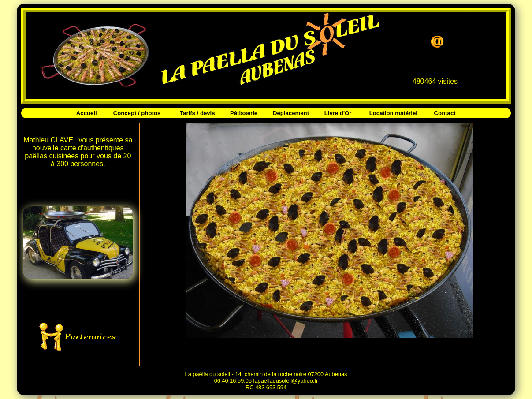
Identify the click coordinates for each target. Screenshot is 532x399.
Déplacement (291, 113)
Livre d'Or (338, 113)
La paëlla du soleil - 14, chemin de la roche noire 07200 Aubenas (266, 374)
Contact (445, 113)
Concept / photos (137, 113)
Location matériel (393, 113)
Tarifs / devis (197, 113)
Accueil (87, 113)
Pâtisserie (244, 113)
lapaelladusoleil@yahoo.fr (286, 381)
